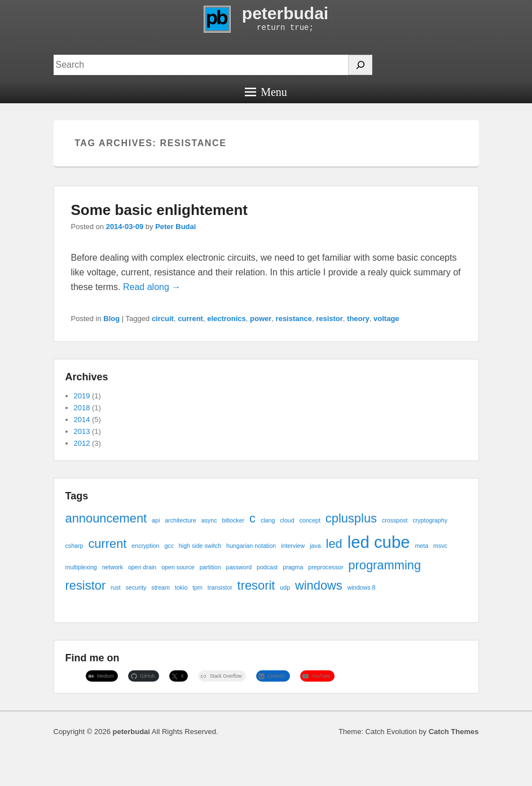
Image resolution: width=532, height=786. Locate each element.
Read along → (152, 287)
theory (358, 319)
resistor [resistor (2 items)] (86, 585)
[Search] (360, 65)
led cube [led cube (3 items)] (379, 542)
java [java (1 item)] (315, 546)
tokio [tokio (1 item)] (181, 587)
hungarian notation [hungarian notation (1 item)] (251, 546)
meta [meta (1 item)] (421, 546)
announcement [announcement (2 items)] (106, 518)
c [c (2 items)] (252, 518)
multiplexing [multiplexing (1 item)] (81, 567)
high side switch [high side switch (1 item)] (200, 546)
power (261, 319)
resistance (294, 319)
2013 (82, 431)
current (190, 319)
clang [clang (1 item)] (268, 520)
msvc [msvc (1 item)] (440, 546)
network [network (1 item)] (113, 567)
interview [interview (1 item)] (293, 546)
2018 (82, 408)
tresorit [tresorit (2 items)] (256, 585)
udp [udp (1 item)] (285, 587)
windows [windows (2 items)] (319, 585)
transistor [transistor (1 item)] (220, 587)
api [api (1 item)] (156, 520)
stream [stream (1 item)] (161, 587)
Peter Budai (175, 227)
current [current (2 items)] (107, 544)
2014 (82, 420)
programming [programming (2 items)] (384, 565)
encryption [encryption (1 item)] (145, 546)
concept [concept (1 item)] (310, 520)
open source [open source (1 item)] (178, 567)
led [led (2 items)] (334, 544)
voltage (386, 319)
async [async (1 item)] (209, 520)
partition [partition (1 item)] (210, 567)
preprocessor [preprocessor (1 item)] (326, 567)
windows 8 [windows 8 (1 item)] (362, 587)
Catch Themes (454, 732)
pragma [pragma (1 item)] (293, 567)
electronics (227, 319)
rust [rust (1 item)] (116, 587)
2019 (82, 396)
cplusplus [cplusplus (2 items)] (351, 518)
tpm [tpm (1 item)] (197, 587)
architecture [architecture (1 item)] (181, 520)
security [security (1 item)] (136, 587)
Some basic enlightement (160, 210)
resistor (329, 319)
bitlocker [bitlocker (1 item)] (233, 520)
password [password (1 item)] (239, 567)
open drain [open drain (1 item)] (142, 567)
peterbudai (285, 13)
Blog (111, 319)
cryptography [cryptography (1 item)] (430, 520)
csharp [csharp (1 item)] (74, 546)
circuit (163, 319)
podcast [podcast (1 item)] (267, 567)
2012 (82, 443)
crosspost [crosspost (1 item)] (395, 520)
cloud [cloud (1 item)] (287, 520)
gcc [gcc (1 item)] (169, 546)
